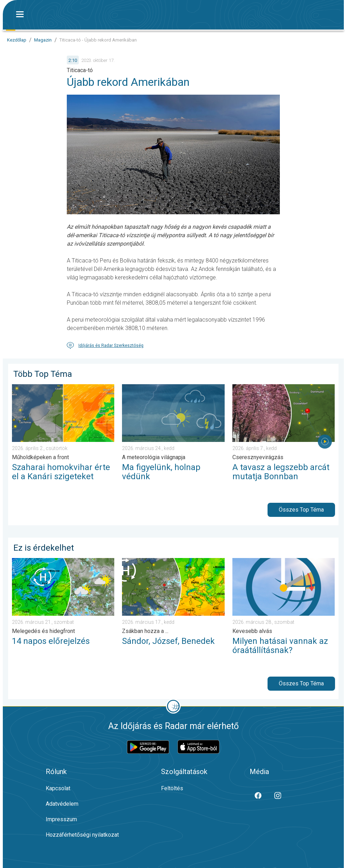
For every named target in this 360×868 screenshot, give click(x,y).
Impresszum (61, 819)
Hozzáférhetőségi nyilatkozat (82, 835)
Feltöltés (172, 788)
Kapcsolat (58, 788)
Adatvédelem (62, 804)
